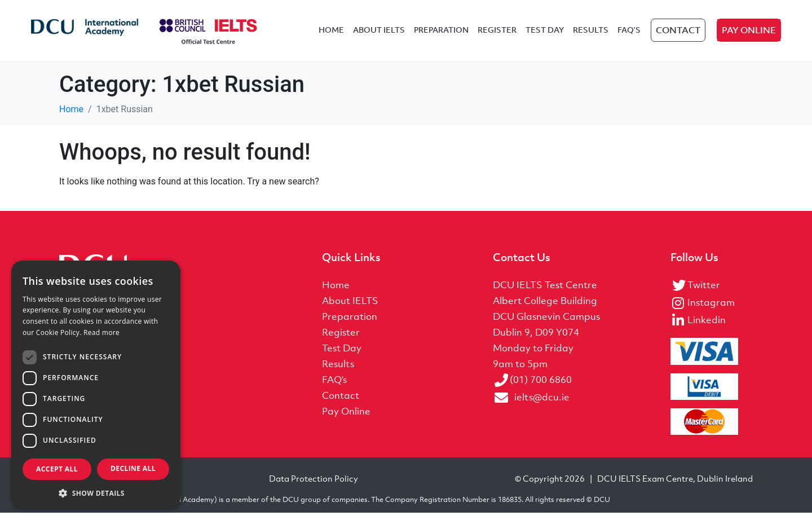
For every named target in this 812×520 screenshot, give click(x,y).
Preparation (441, 35)
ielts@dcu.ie (542, 405)
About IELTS (379, 35)
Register (497, 35)
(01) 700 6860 (541, 387)
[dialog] (96, 385)
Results (591, 35)
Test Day (545, 35)
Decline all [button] (133, 468)
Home (331, 35)
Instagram (711, 310)
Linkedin (707, 328)
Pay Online (749, 35)
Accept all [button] (57, 469)
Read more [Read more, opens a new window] (101, 332)
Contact (678, 35)
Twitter (704, 293)
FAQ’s (629, 35)
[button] (96, 492)
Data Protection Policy (314, 486)
